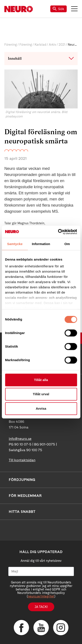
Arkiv (52, 45)
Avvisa (41, 408)
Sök (58, 9)
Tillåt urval (41, 394)
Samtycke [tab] (15, 244)
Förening (11, 45)
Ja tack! (41, 607)
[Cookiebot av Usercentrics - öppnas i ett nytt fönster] (58, 232)
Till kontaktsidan (22, 460)
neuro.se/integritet (41, 596)
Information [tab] (41, 244)
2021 (62, 45)
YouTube (41, 628)
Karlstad (40, 45)
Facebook (21, 628)
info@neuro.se (20, 439)
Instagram (61, 628)
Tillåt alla (41, 380)
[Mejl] (41, 571)
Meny (74, 9)
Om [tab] (67, 244)
